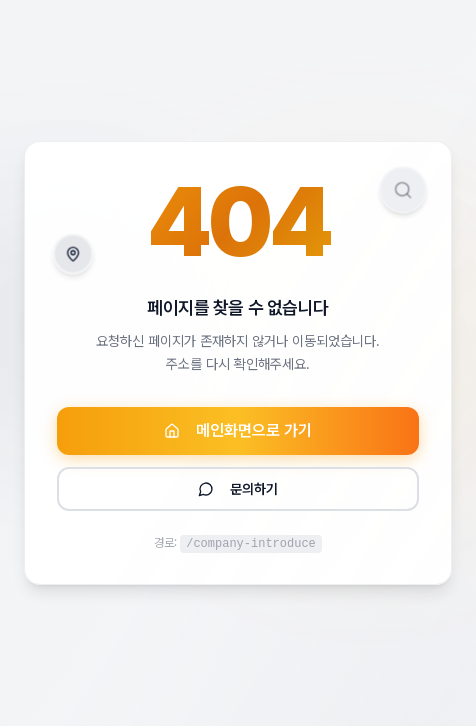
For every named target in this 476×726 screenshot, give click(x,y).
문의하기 (238, 489)
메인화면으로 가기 (238, 430)
